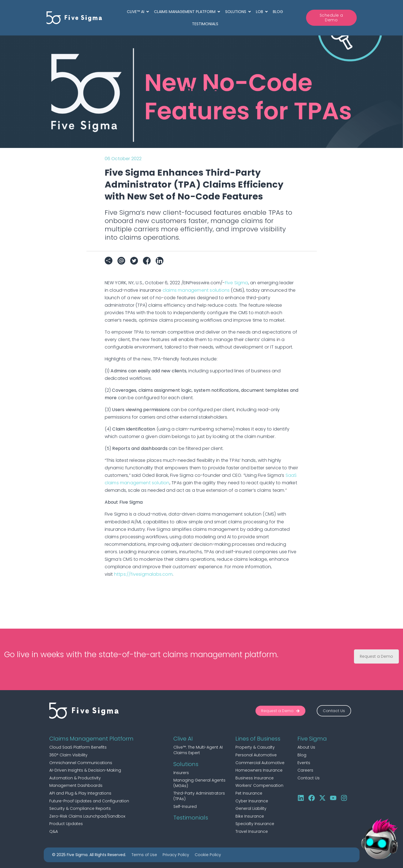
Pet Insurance (249, 793)
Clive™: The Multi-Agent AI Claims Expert (198, 750)
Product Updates (66, 824)
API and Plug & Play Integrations (80, 793)
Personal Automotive (256, 755)
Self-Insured (185, 806)
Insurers (181, 773)
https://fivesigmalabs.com (143, 574)
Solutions (186, 764)
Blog (302, 755)
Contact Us (309, 778)
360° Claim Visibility (68, 755)
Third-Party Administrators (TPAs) (199, 796)
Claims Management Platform (91, 739)
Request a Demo (376, 656)
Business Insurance (255, 778)
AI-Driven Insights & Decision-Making (85, 770)
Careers (305, 770)
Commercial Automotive (260, 763)
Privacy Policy (176, 855)
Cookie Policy (208, 855)
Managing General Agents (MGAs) (199, 783)
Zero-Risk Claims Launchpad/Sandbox (87, 816)
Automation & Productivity (75, 778)
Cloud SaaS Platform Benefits (78, 747)
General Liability (251, 808)
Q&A (54, 831)
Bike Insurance (250, 816)
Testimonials (191, 818)
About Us (306, 747)
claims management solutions (196, 290)
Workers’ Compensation (259, 785)
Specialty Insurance (255, 824)
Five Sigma (237, 283)
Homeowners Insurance (259, 770)
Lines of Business (258, 739)
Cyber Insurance (252, 801)
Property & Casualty (255, 747)
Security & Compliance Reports (80, 808)
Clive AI (183, 739)
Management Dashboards (76, 785)
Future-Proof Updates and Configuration (89, 801)
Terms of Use (144, 855)
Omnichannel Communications (81, 763)
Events (304, 763)
